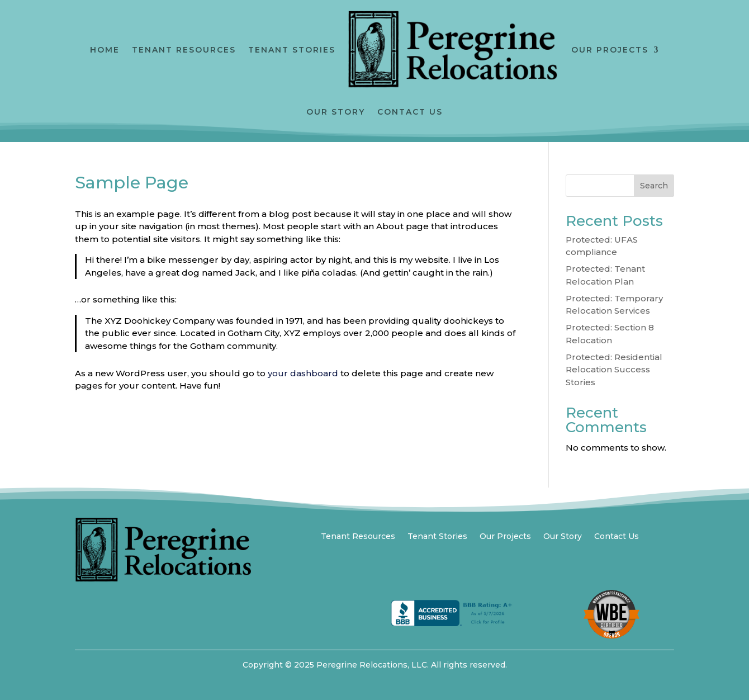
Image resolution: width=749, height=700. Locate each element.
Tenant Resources (184, 50)
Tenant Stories (292, 50)
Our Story (336, 112)
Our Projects (610, 50)
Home (105, 50)
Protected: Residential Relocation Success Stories (614, 370)
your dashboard (303, 373)
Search (654, 186)
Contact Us (410, 112)
